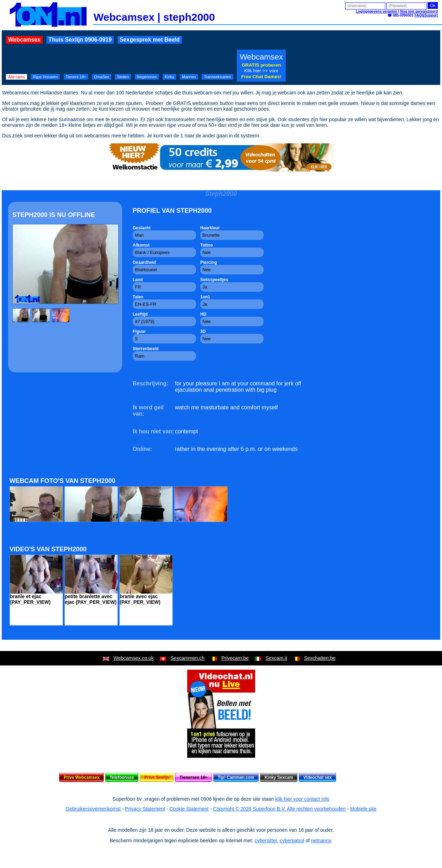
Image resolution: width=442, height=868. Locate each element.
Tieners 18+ (76, 77)
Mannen (189, 77)
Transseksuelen (217, 77)
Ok (433, 5)
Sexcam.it (276, 658)
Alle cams (17, 77)
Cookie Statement (189, 809)
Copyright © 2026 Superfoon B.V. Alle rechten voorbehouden (279, 809)
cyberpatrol (292, 841)
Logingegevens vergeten (377, 11)
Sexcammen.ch (188, 658)
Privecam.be (235, 658)
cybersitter (266, 841)
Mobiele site (363, 809)
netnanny (321, 841)
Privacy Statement (145, 809)
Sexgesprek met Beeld (150, 40)
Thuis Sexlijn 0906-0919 (80, 40)
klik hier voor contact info (302, 799)
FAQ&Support (426, 15)
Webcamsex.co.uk (134, 658)
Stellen (123, 77)
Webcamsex (24, 40)
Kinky (169, 77)
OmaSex (102, 77)
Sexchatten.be (320, 658)
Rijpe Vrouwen (45, 77)
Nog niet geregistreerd (419, 11)
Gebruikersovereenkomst (93, 809)
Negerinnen (147, 77)
